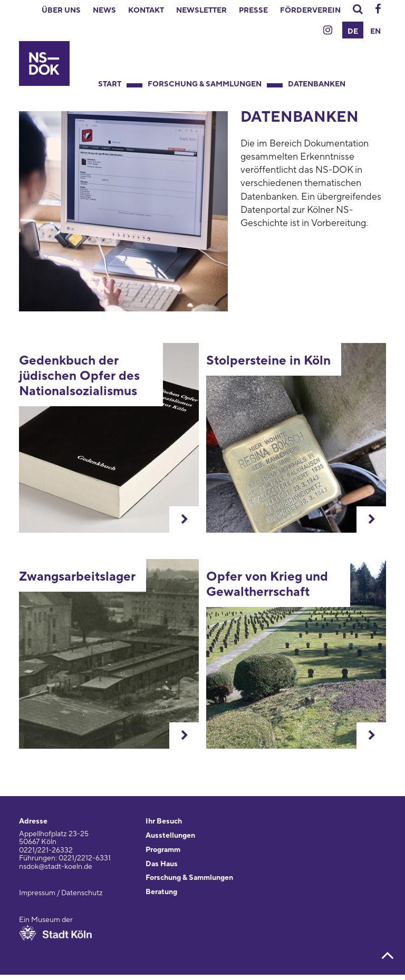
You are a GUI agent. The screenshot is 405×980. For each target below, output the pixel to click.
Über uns (61, 11)
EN (375, 32)
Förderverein (310, 11)
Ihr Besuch (164, 821)
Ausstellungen (170, 836)
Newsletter (201, 11)
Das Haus (162, 864)
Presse (253, 11)
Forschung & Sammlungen (205, 84)
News (104, 11)
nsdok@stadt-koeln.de (56, 867)
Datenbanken (317, 84)
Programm (163, 850)
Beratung (161, 892)
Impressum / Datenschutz (61, 893)
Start (110, 84)
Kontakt (146, 11)
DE (353, 32)
